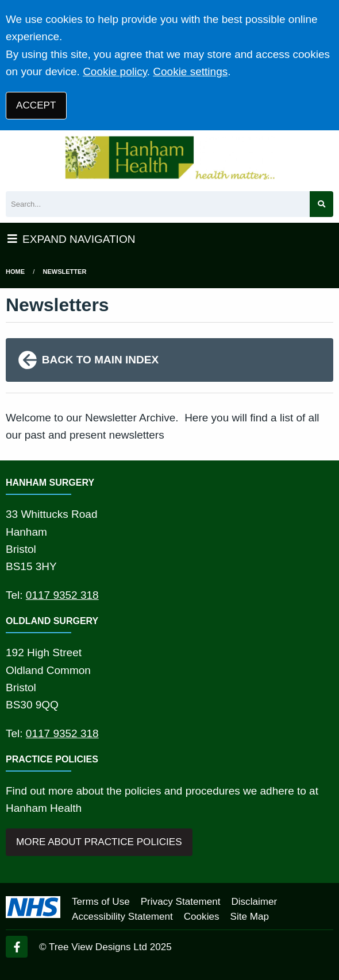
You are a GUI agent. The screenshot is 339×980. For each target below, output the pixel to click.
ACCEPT (36, 105)
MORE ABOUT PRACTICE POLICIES (99, 842)
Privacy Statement (181, 902)
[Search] (158, 204)
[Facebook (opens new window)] (17, 947)
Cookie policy (115, 71)
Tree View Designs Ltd (98, 947)
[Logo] (169, 158)
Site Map (250, 917)
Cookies (202, 917)
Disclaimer (254, 902)
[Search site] (321, 204)
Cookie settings (190, 71)
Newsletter (65, 272)
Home (15, 272)
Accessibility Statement (122, 917)
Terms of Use (101, 902)
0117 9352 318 (62, 595)
